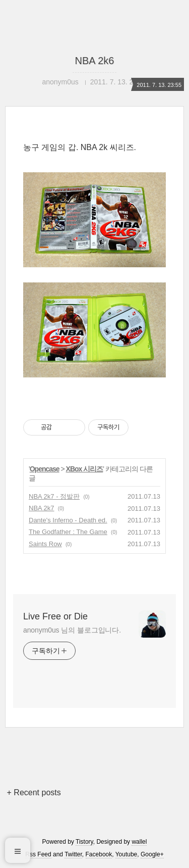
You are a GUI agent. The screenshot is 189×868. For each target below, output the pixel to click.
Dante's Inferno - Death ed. (68, 520)
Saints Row (45, 544)
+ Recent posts (34, 792)
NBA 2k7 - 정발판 (54, 496)
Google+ (152, 854)
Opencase (45, 469)
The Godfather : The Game (68, 532)
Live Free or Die (55, 616)
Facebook (99, 854)
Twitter (73, 854)
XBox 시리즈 (85, 469)
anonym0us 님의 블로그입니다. (72, 630)
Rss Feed (38, 854)
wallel (139, 842)
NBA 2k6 (95, 61)
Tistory (84, 842)
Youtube (127, 854)
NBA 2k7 (42, 508)
